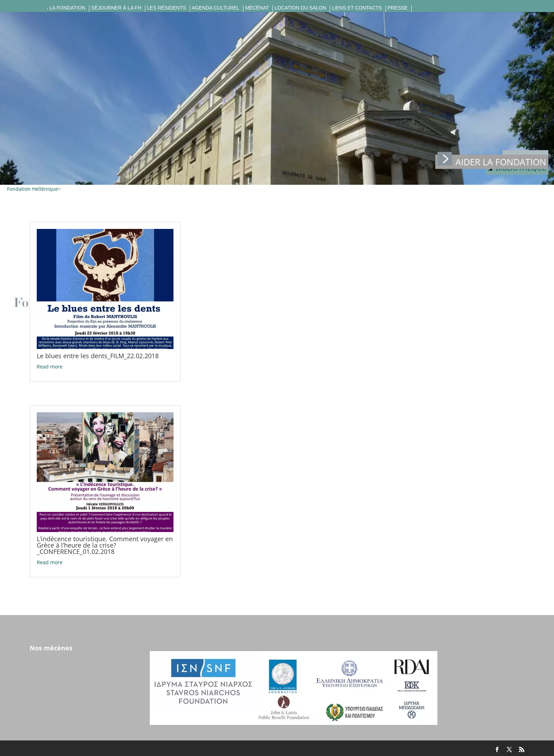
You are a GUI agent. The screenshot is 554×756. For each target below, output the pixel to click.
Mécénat (257, 8)
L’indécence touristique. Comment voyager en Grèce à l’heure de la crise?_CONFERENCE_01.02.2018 (105, 545)
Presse (398, 8)
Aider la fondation (492, 161)
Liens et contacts (357, 8)
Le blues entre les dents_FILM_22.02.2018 (98, 356)
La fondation (67, 8)
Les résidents (166, 8)
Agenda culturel (216, 8)
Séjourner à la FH (116, 8)
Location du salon (300, 8)
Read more (50, 367)
